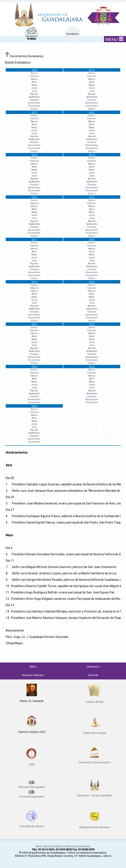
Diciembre (34, 106)
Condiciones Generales (76, 846)
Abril (34, 82)
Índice (34, 109)
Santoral (93, 675)
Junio (34, 88)
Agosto (34, 94)
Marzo (34, 79)
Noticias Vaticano (33, 675)
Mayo (34, 85)
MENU (114, 39)
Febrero (34, 76)
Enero (34, 73)
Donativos (73, 34)
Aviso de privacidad (48, 846)
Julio (34, 91)
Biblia (33, 667)
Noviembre (34, 103)
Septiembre (34, 97)
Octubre (34, 100)
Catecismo (93, 667)
